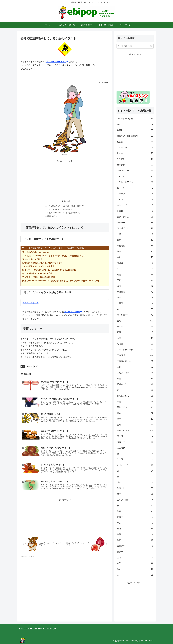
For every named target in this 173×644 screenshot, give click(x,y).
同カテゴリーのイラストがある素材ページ (65, 213)
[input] (135, 46)
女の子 (30, 367)
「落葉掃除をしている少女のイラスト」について (66, 206)
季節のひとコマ (52, 217)
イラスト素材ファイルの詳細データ (62, 210)
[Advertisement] (65, 178)
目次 (61, 201)
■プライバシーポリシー (30, 629)
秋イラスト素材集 (31, 303)
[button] (151, 46)
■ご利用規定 (50, 629)
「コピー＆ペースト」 (57, 62)
